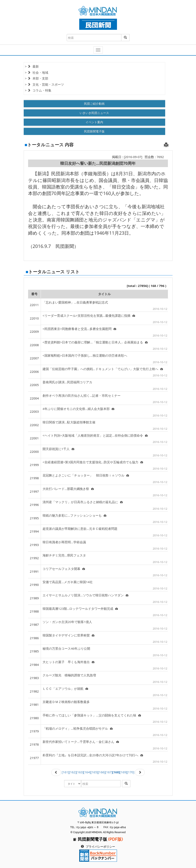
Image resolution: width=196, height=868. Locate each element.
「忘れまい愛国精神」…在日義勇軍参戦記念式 (75, 302)
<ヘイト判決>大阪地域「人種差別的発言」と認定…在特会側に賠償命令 (95, 435)
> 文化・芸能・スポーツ (44, 84)
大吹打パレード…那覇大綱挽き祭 (68, 489)
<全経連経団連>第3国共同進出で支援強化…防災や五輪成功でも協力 (93, 462)
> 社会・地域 (37, 72)
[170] (131, 772)
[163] (80, 772)
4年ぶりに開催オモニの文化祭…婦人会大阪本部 (78, 409)
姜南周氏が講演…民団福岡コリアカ (67, 382)
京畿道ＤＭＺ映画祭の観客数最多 (66, 702)
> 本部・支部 (37, 78)
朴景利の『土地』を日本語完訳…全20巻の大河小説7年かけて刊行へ (93, 755)
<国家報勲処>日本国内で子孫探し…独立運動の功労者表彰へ (85, 355)
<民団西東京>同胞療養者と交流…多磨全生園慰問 (79, 329)
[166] (102, 772)
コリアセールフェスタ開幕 (64, 569)
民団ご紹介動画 (94, 104)
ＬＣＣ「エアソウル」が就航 (65, 689)
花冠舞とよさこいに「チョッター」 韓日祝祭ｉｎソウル (86, 475)
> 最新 (32, 66)
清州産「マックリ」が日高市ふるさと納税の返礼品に (83, 502)
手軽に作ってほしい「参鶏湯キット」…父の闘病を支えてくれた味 (92, 715)
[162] (73, 772)
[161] (65, 772)
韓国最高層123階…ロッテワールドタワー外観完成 (80, 609)
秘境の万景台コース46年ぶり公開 (66, 648)
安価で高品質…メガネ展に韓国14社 (68, 582)
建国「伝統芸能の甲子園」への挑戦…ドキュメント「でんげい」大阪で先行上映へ (103, 369)
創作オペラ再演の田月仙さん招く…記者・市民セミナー (82, 395)
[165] (94, 772)
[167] (109, 772)
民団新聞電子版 (94, 131)
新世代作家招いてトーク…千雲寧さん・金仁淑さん (81, 742)
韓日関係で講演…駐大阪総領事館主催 (69, 422)
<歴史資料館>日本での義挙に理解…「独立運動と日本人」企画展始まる (95, 342)
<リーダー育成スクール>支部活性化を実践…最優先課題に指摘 (89, 316)
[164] (87, 772)
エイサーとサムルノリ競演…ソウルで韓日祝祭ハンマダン (85, 595)
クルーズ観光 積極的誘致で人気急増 (69, 675)
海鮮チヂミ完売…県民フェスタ (64, 555)
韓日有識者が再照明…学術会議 (64, 542)
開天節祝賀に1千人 (58, 449)
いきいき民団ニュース (94, 113)
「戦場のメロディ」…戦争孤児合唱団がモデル (78, 728)
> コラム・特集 (38, 90)
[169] (123, 772)
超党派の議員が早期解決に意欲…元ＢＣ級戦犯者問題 (80, 529)
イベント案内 (94, 122)
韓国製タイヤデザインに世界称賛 (68, 635)
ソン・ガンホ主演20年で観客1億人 (67, 622)
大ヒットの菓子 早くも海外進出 (68, 662)
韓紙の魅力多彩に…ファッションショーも (74, 515)
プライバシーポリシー (100, 847)
